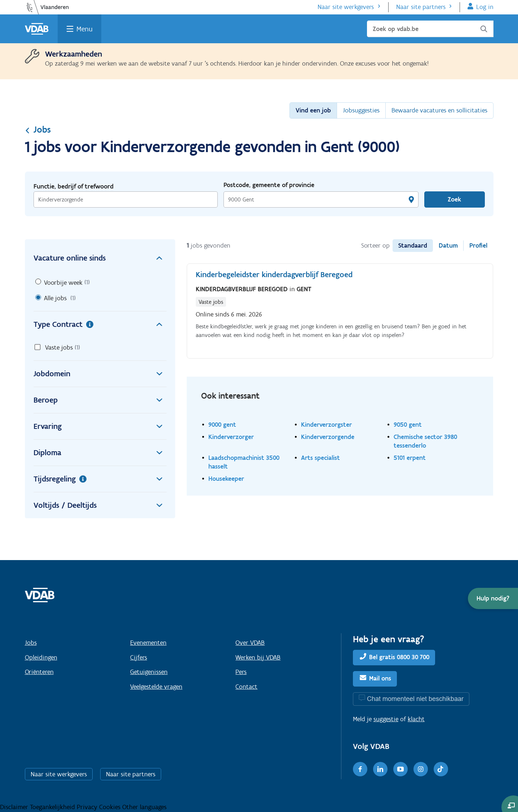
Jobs (38, 129)
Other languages (144, 807)
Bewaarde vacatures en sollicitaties (439, 110)
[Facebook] (360, 769)
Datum (448, 245)
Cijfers (139, 657)
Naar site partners (421, 7)
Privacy (88, 807)
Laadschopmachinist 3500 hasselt (244, 462)
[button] (493, 598)
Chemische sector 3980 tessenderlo (425, 441)
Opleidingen (41, 657)
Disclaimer (15, 807)
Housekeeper (226, 478)
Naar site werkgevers (346, 7)
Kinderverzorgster (326, 424)
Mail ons (380, 678)
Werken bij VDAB (258, 657)
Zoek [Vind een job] (454, 199)
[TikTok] (441, 769)
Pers (241, 672)
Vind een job (313, 110)
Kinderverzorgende (328, 437)
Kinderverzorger (231, 437)
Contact (246, 687)
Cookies (111, 807)
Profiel (478, 245)
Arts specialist (320, 458)
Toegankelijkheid (53, 807)
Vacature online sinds (100, 258)
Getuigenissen (149, 672)
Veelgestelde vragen (156, 687)
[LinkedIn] (380, 769)
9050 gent (408, 424)
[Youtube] (400, 769)
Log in (485, 7)
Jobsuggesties (361, 110)
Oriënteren (39, 672)
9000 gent (222, 424)
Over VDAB (250, 643)
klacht (416, 719)
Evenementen (148, 643)
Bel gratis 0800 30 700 (399, 657)
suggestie (386, 719)
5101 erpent (410, 458)
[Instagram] (421, 769)
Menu (85, 29)
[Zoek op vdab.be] (430, 29)
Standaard (413, 245)
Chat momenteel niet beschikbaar (415, 699)
